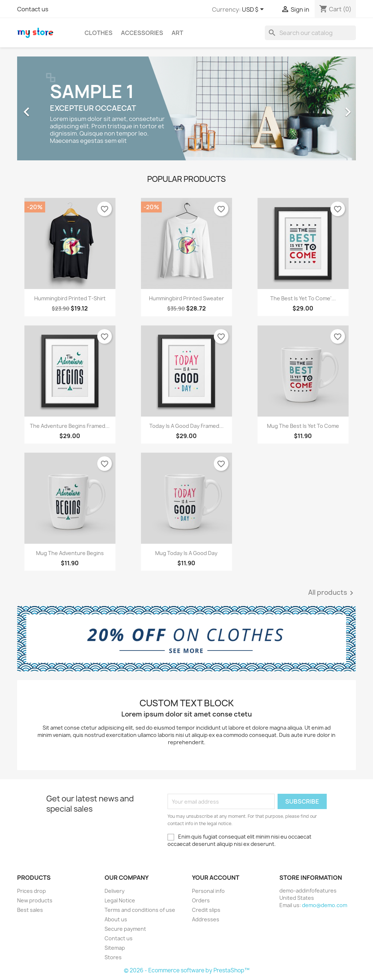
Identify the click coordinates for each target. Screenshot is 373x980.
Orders (201, 900)
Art (177, 33)
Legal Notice (120, 900)
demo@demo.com (325, 905)
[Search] (310, 33)
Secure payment (125, 929)
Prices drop (32, 891)
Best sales (30, 910)
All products (332, 593)
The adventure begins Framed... (70, 426)
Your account (216, 878)
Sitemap (115, 948)
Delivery (115, 891)
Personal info (208, 891)
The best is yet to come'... (303, 298)
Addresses (206, 919)
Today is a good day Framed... (186, 426)
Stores (113, 957)
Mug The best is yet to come (303, 426)
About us (116, 919)
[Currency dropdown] (254, 10)
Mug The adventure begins (70, 553)
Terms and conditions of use (140, 910)
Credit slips (206, 910)
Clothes (99, 33)
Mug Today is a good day (186, 553)
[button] (43, 108)
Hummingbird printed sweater (186, 298)
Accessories (142, 33)
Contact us (33, 9)
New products (35, 900)
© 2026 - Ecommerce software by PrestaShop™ (187, 970)
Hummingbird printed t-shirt (70, 298)
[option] (186, 108)
